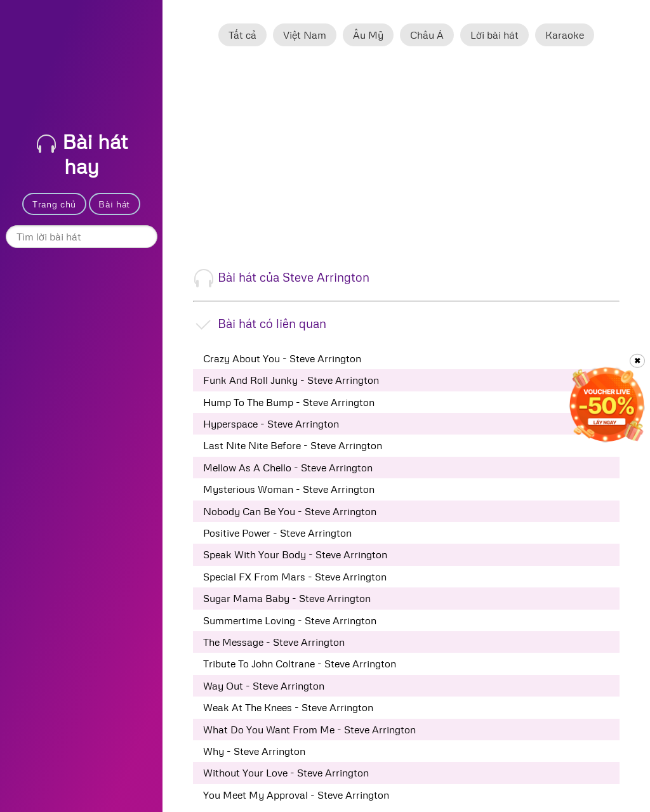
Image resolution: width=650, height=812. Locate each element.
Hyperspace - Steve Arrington (271, 424)
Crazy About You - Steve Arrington (282, 358)
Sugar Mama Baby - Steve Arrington (287, 598)
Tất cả (242, 35)
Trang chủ (54, 204)
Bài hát (114, 204)
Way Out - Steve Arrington (264, 686)
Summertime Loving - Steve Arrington (290, 620)
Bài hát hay (82, 154)
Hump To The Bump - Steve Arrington (289, 402)
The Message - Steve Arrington (274, 642)
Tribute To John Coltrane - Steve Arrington (300, 664)
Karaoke (565, 35)
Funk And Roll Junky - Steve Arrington (291, 380)
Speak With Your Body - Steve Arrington (295, 554)
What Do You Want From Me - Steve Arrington (309, 730)
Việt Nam (305, 35)
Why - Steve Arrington (254, 751)
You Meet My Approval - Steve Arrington (296, 795)
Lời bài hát (494, 35)
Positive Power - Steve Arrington (277, 533)
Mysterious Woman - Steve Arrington (289, 489)
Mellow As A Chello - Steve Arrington (288, 468)
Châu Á (427, 35)
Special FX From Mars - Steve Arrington (295, 577)
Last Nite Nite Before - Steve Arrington (293, 445)
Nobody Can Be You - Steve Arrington (290, 511)
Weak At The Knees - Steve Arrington (288, 707)
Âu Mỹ (368, 35)
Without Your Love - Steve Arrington (286, 773)
